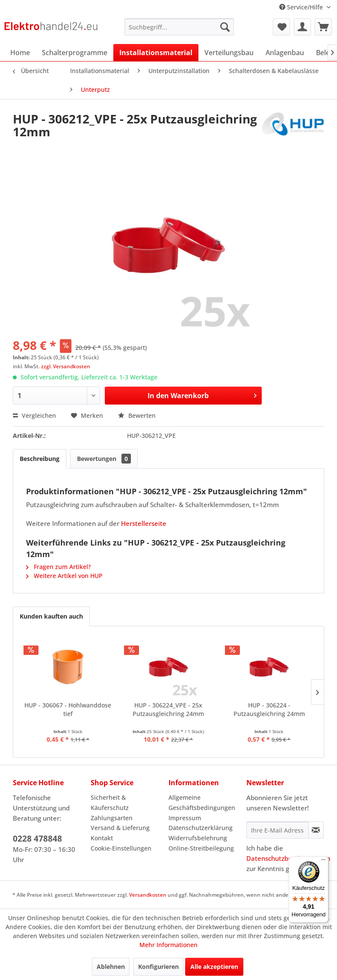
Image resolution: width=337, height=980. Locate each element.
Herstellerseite (144, 523)
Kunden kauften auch (51, 616)
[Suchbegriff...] (179, 27)
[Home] (20, 53)
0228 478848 (37, 839)
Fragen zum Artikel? (58, 567)
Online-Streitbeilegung (201, 848)
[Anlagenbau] (285, 53)
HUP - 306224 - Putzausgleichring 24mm (269, 709)
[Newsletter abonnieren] (316, 830)
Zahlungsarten (112, 818)
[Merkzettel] (281, 27)
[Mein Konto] (302, 27)
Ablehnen (111, 967)
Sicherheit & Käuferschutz (110, 802)
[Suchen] (225, 27)
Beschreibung (40, 459)
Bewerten (137, 415)
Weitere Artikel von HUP (64, 576)
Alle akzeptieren (214, 967)
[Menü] (323, 862)
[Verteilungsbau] (229, 53)
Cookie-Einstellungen (121, 848)
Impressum (185, 818)
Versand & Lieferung (120, 828)
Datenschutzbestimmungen (288, 858)
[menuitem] (179, 27)
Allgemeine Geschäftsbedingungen (202, 802)
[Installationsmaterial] (156, 53)
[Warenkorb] (323, 27)
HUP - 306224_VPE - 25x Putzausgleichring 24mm (168, 709)
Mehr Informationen (168, 945)
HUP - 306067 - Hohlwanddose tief (68, 709)
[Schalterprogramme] (75, 53)
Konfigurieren (158, 967)
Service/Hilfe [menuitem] (302, 7)
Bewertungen (104, 459)
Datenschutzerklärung (201, 828)
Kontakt (102, 838)
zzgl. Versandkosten (66, 366)
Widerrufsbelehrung (198, 838)
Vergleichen (34, 415)
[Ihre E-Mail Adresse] (278, 830)
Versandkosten (148, 895)
